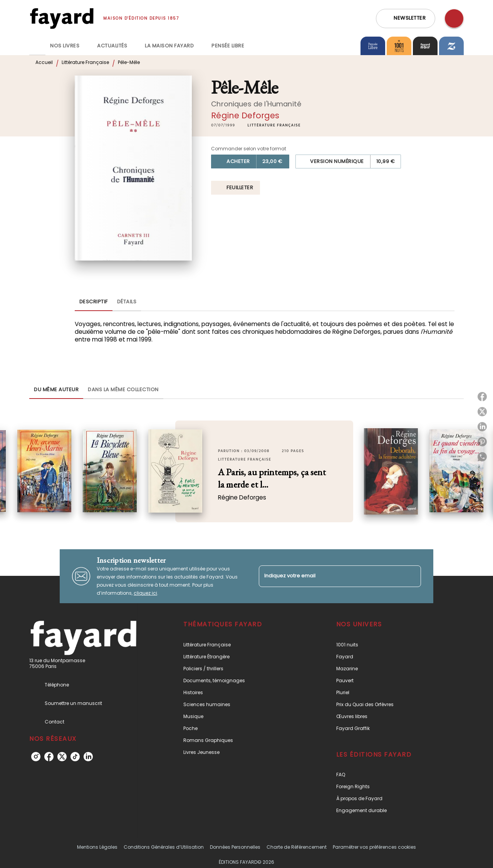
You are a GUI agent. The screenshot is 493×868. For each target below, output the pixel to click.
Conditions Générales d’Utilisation (164, 847)
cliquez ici (145, 593)
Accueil (44, 62)
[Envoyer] (412, 576)
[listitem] (36, 757)
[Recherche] (454, 19)
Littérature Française (85, 62)
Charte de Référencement (297, 847)
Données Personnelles (235, 847)
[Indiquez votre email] (330, 576)
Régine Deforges (245, 115)
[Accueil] (62, 18)
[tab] (37, 46)
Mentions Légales (97, 847)
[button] (406, 19)
